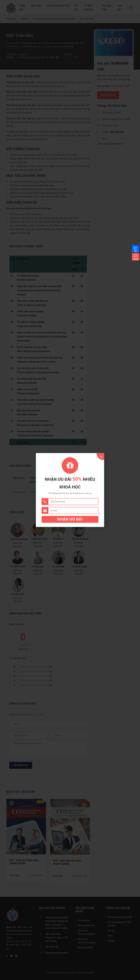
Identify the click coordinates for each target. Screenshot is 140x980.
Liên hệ (136, 259)
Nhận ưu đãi (70, 519)
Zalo (136, 251)
